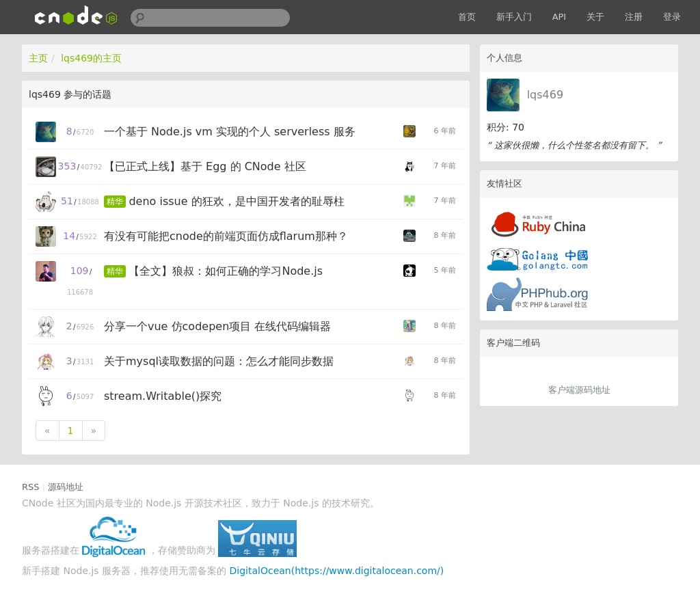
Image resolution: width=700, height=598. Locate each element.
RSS (31, 487)
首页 (467, 17)
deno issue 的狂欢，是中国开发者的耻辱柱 (236, 201)
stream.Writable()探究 (163, 396)
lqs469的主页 (91, 58)
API (560, 17)
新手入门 (514, 17)
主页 (38, 58)
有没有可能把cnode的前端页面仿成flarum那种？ (226, 236)
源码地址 (66, 487)
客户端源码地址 (579, 390)
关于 (595, 17)
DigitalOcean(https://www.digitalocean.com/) (337, 571)
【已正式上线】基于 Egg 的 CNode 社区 (205, 166)
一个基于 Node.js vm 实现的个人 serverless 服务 (230, 132)
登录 (672, 17)
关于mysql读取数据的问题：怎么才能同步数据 (219, 361)
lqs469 (545, 95)
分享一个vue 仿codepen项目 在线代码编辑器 (217, 326)
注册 (634, 17)
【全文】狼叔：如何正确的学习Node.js (226, 271)
